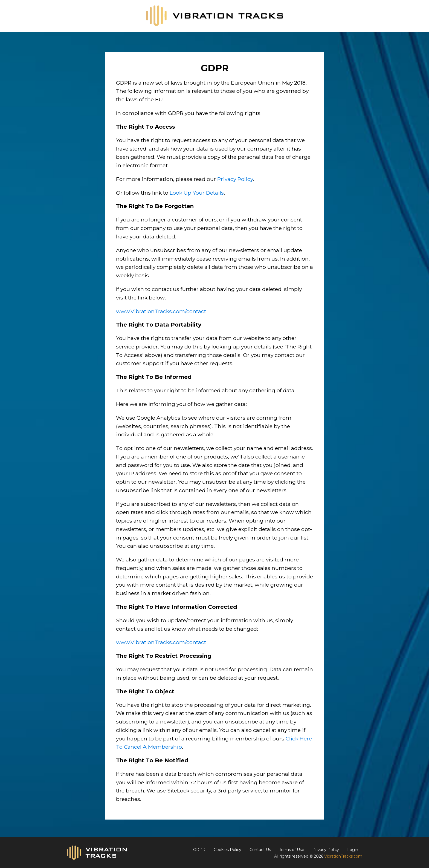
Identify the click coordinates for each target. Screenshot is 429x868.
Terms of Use (292, 850)
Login (353, 850)
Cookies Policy (227, 850)
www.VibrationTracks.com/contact (161, 311)
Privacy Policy (235, 179)
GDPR (199, 850)
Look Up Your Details (197, 193)
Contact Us (260, 850)
